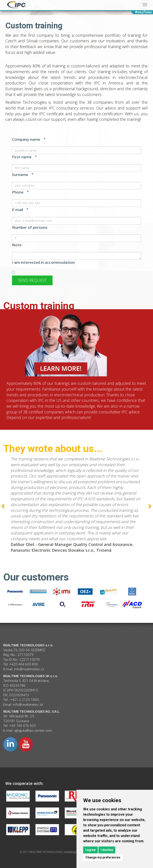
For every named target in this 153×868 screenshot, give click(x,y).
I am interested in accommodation (43, 262)
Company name (26, 139)
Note (17, 245)
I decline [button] (107, 850)
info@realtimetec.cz (29, 669)
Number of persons (30, 227)
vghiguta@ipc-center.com (33, 730)
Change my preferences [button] (103, 857)
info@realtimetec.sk (28, 704)
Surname (20, 175)
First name (22, 157)
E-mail (18, 210)
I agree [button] (90, 850)
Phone (18, 192)
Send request (32, 280)
